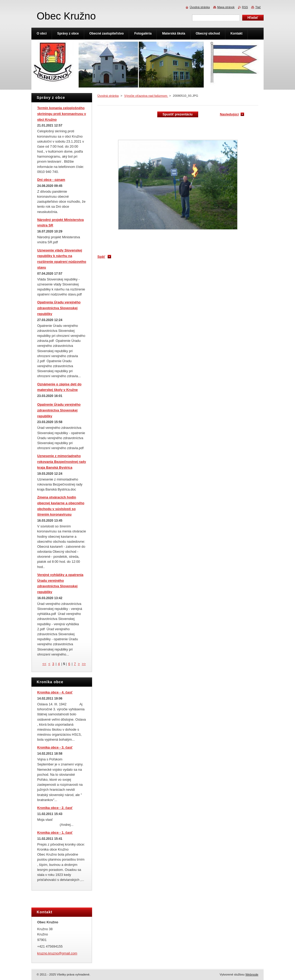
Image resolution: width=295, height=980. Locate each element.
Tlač (258, 7)
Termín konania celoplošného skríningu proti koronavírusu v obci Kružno (62, 114)
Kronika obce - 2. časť (55, 808)
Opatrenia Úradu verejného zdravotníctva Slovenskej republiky (59, 308)
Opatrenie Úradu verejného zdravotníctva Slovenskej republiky (59, 410)
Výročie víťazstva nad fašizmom (146, 96)
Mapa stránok (226, 7)
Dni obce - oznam (51, 180)
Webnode (252, 974)
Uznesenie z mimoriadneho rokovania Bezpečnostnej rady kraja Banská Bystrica (62, 462)
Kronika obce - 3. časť (55, 747)
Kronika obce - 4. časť (55, 692)
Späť (101, 257)
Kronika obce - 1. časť (55, 833)
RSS (245, 7)
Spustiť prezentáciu (178, 114)
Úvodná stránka (108, 96)
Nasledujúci (229, 114)
